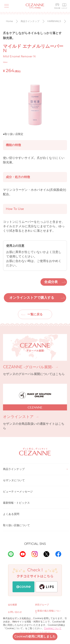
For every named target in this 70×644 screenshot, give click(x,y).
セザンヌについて (14, 480)
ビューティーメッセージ (18, 492)
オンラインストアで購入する (32, 298)
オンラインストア (18, 417)
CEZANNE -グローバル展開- (28, 367)
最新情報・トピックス (16, 503)
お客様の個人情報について (48, 612)
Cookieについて (53, 628)
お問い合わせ (15, 612)
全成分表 (51, 282)
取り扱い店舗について (16, 525)
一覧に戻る (35, 314)
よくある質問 (11, 514)
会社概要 (12, 605)
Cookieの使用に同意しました (35, 637)
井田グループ (42, 605)
